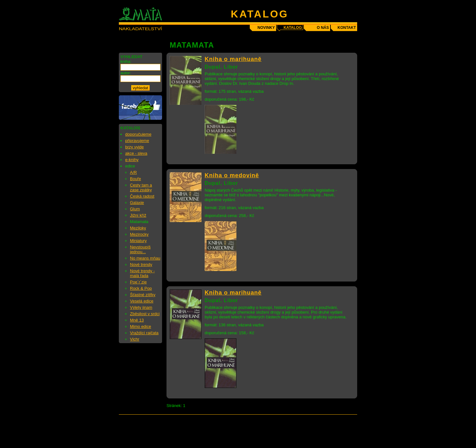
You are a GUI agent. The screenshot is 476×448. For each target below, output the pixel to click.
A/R (133, 172)
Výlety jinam (141, 307)
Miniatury (138, 241)
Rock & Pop (141, 288)
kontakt (347, 28)
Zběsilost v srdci (145, 314)
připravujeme (137, 141)
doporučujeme (138, 134)
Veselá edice (142, 301)
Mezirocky (139, 234)
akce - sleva (136, 153)
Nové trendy (141, 265)
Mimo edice (140, 326)
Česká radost (142, 196)
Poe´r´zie (138, 282)
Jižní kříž (138, 215)
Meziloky (138, 228)
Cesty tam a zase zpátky (141, 187)
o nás (323, 28)
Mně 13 (137, 320)
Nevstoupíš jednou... (140, 249)
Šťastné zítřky (143, 295)
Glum (135, 209)
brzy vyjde (135, 147)
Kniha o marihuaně (233, 59)
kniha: (126, 61)
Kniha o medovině (232, 175)
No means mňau (145, 258)
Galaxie (137, 203)
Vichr (135, 339)
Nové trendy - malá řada (142, 273)
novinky (266, 28)
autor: (126, 73)
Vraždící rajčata (144, 333)
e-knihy (132, 160)
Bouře (136, 179)
